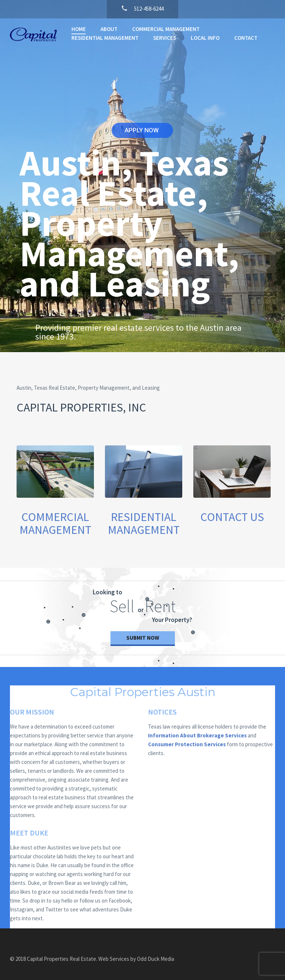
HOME (79, 29)
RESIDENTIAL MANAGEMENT (105, 38)
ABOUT (109, 29)
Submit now (143, 638)
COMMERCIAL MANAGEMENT (166, 29)
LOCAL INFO (205, 38)
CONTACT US (232, 517)
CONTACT (246, 38)
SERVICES (165, 38)
